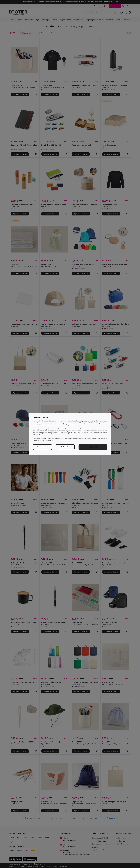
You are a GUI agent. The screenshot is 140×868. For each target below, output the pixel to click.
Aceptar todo (93, 447)
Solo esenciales (42, 447)
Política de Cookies (39, 441)
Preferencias (65, 447)
